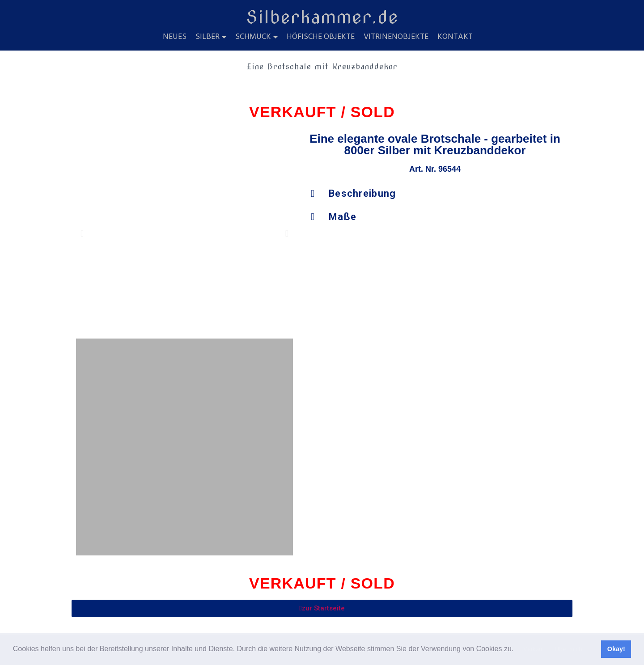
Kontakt (455, 37)
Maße (343, 217)
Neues (175, 37)
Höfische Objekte (321, 37)
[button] (517, 650)
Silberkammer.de (322, 17)
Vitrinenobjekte (396, 37)
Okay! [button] (616, 649)
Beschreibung (362, 193)
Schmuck (253, 37)
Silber (208, 37)
